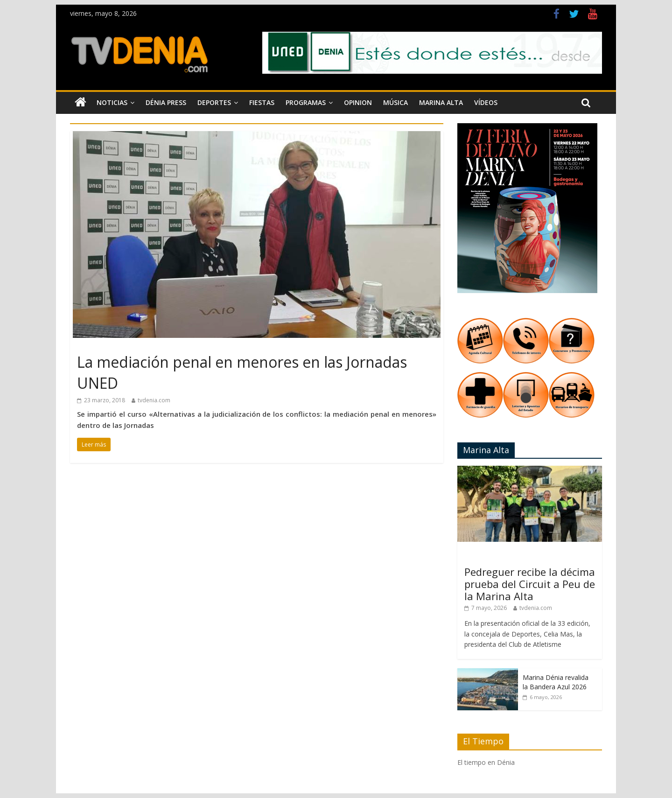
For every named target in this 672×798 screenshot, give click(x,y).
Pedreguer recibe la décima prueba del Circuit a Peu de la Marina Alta (530, 584)
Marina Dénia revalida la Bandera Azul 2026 (556, 682)
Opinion (358, 102)
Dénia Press (166, 102)
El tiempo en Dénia (486, 762)
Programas (306, 102)
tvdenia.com (154, 400)
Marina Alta (441, 102)
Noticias (112, 102)
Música (395, 102)
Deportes (214, 102)
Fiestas (262, 102)
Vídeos (486, 102)
